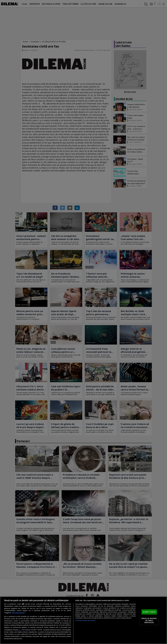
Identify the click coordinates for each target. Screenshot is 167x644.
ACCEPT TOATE (149, 612)
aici (20, 630)
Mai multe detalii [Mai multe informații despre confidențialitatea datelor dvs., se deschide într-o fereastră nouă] (18, 613)
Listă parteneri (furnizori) (85, 620)
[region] (83, 620)
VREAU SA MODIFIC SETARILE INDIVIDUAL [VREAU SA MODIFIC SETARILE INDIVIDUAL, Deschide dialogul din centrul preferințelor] (149, 620)
